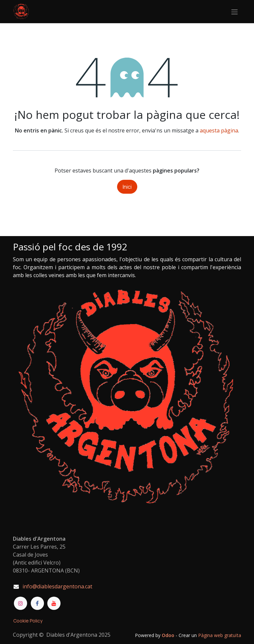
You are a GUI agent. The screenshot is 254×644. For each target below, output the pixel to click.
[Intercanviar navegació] (234, 12)
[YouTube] (54, 603)
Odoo (169, 635)
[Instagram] (21, 603)
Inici (127, 187)
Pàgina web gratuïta (220, 635)
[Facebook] (37, 603)
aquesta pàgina (219, 130)
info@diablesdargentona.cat (57, 586)
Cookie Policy (28, 621)
